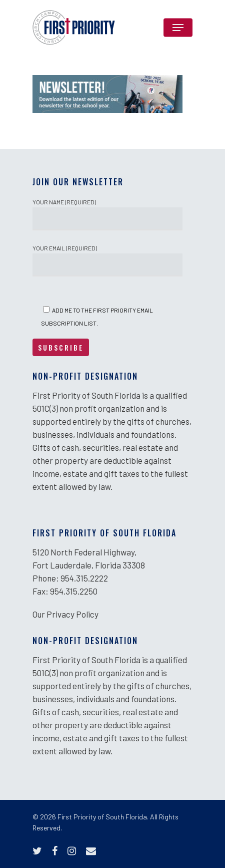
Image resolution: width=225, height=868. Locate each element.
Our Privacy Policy (65, 614)
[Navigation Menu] (178, 28)
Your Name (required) (107, 214)
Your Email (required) (107, 260)
